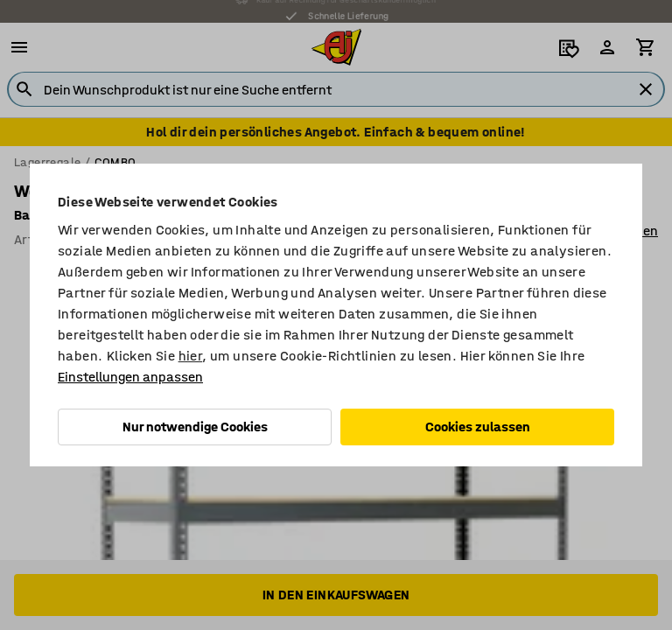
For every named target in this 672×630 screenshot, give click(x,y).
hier (191, 356)
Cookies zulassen (478, 427)
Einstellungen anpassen (130, 377)
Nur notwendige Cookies (195, 427)
